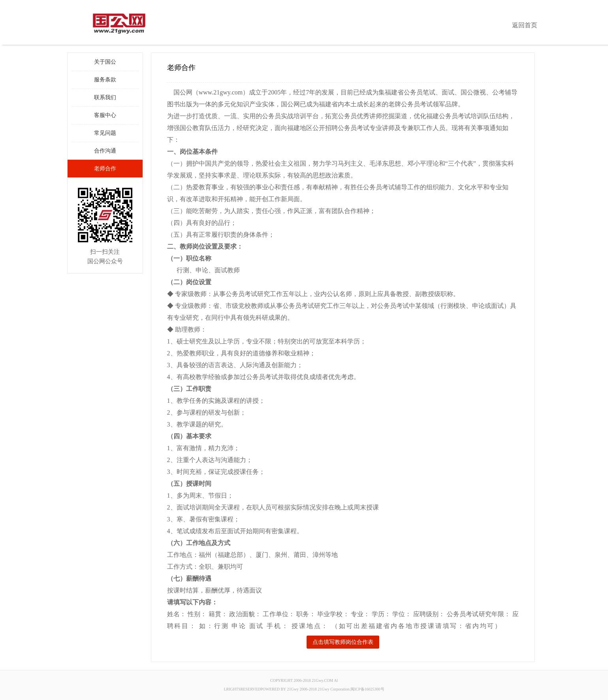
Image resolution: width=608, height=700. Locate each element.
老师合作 (105, 169)
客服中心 (105, 115)
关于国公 (105, 62)
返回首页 (525, 25)
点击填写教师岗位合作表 (343, 642)
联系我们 (105, 97)
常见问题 (105, 133)
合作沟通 (105, 151)
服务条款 (105, 80)
